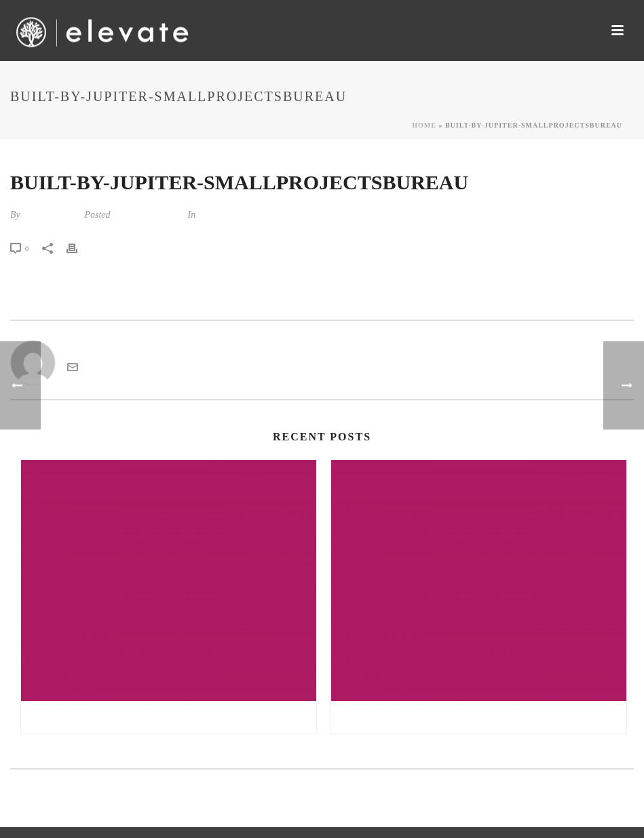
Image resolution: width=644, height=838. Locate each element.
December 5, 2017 (148, 215)
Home (424, 125)
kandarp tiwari (51, 215)
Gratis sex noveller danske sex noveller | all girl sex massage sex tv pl (172, 717)
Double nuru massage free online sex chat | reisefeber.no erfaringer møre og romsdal (482, 717)
